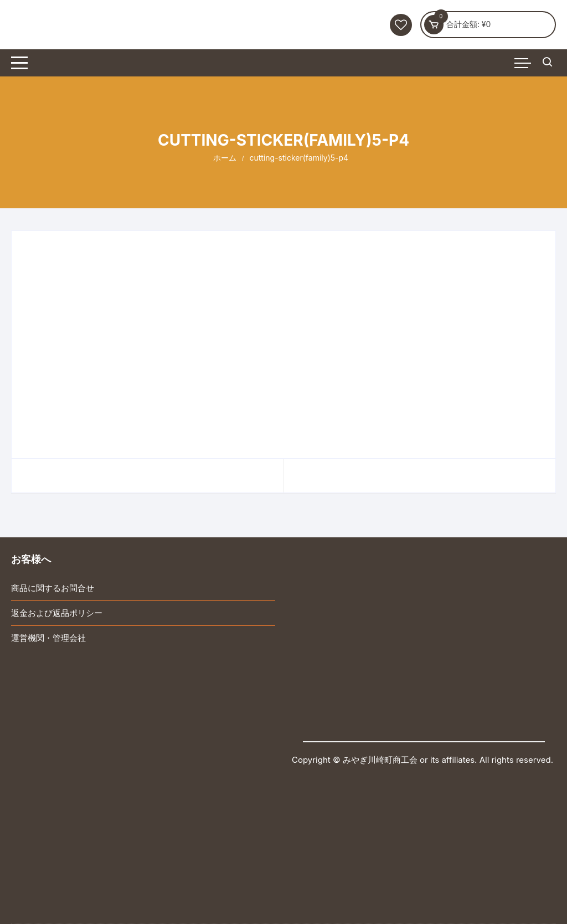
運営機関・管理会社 (48, 638)
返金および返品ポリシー (57, 613)
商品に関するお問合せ (53, 588)
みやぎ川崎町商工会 (380, 760)
